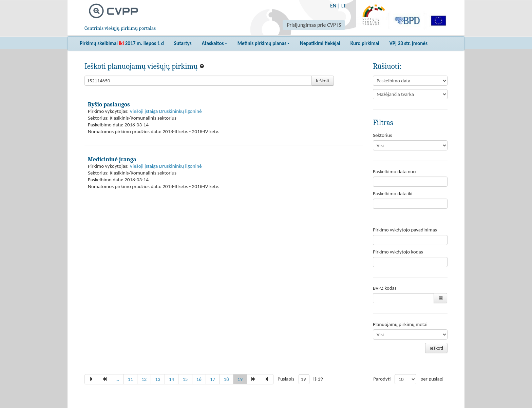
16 (199, 379)
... (117, 379)
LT (344, 6)
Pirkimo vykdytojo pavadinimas (405, 230)
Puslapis (286, 379)
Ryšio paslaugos (109, 104)
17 (213, 379)
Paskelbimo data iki (393, 193)
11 (130, 379)
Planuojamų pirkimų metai (400, 324)
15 (185, 379)
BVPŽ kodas (385, 288)
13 (158, 379)
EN (333, 6)
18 (226, 379)
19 (240, 379)
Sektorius (382, 135)
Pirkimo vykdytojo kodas (398, 252)
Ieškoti (323, 81)
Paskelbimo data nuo (394, 171)
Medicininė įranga (112, 159)
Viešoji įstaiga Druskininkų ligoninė (166, 111)
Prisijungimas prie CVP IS (314, 25)
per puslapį (432, 379)
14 (172, 379)
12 (144, 379)
